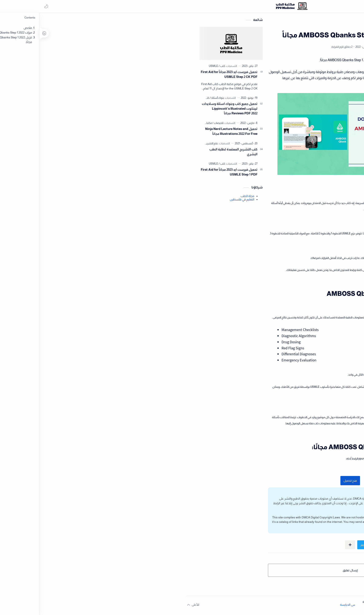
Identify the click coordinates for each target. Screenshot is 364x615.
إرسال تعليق (192, 572)
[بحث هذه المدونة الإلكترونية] (277, 6)
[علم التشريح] (53, 145)
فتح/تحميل (192, 482)
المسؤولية (342, 602)
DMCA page (233, 523)
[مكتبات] (50, 124)
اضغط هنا (250, 509)
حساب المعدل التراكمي (346, 143)
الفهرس (355, 602)
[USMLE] (56, 67)
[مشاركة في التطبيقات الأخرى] (192, 546)
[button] (7, 6)
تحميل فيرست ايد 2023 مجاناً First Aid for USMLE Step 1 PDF (71, 173)
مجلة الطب (89, 197)
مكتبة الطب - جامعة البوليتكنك (229, 606)
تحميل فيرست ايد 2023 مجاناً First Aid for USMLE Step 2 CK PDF (71, 76)
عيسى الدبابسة (191, 606)
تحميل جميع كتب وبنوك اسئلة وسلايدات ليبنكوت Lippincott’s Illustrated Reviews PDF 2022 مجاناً (72, 110)
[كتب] (64, 67)
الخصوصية (329, 602)
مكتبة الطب (239, 61)
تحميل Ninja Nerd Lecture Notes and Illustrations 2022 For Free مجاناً (73, 132)
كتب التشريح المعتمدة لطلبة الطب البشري (75, 153)
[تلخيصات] (60, 124)
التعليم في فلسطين (84, 201)
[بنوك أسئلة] (59, 99)
